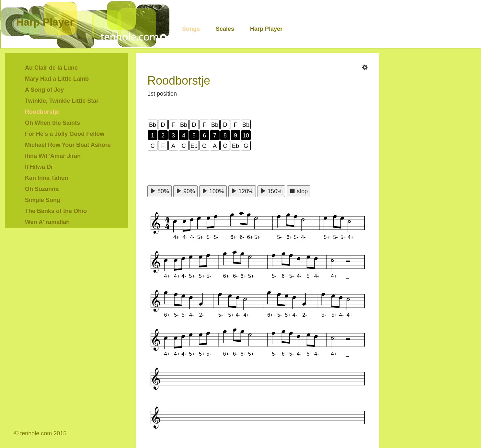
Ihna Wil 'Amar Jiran (53, 156)
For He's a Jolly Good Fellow (65, 134)
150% (271, 191)
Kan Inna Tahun (47, 178)
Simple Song (43, 200)
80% (160, 191)
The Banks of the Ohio (56, 211)
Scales (225, 29)
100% (213, 191)
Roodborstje (42, 112)
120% (242, 191)
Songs (191, 29)
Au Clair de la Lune (51, 68)
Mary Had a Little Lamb (57, 79)
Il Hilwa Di (39, 167)
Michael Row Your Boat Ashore (68, 145)
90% (185, 191)
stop (298, 191)
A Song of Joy (44, 90)
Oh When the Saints (52, 123)
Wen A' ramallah (47, 222)
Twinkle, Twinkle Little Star (62, 101)
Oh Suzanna (42, 189)
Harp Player (45, 22)
